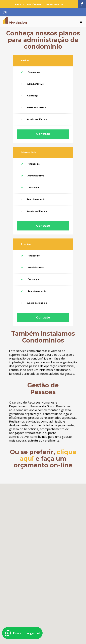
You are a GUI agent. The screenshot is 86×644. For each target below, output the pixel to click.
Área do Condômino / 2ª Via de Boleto (39, 4)
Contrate (43, 134)
